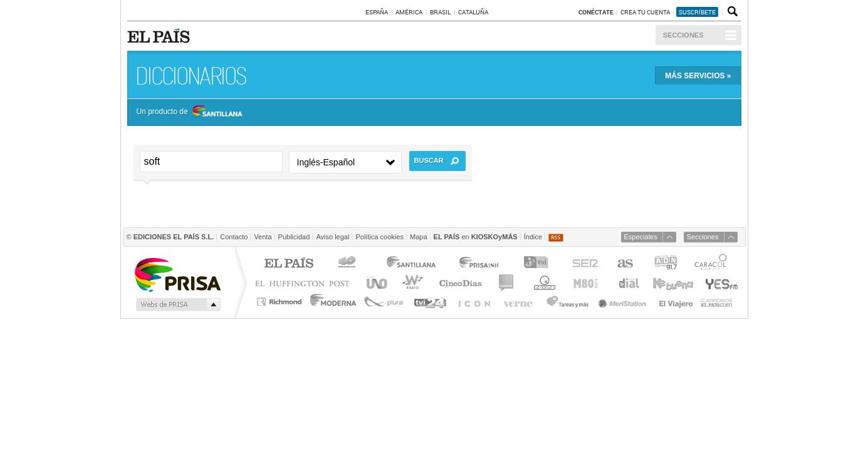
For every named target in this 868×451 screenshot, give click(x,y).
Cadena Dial (628, 283)
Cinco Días (460, 283)
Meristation (624, 302)
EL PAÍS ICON (473, 302)
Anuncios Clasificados (717, 302)
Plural (384, 302)
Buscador (731, 12)
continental (507, 283)
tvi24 (430, 302)
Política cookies (379, 237)
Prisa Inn (480, 264)
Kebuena (672, 283)
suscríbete (697, 12)
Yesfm (719, 283)
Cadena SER (585, 264)
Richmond (281, 302)
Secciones (683, 35)
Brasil (440, 12)
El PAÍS (289, 264)
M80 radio (586, 283)
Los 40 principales (349, 264)
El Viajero (676, 302)
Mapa (419, 237)
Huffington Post (305, 283)
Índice (533, 237)
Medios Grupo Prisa (177, 304)
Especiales (641, 237)
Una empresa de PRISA (177, 274)
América (409, 12)
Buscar (429, 160)
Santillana (410, 264)
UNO (375, 283)
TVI (539, 264)
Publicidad (294, 237)
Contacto (234, 237)
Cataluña (473, 12)
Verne (520, 302)
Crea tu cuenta (646, 12)
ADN (666, 264)
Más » (698, 76)
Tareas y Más (567, 302)
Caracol (712, 264)
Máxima (543, 283)
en (476, 237)
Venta (263, 237)
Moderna (334, 302)
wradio (411, 283)
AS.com (625, 264)
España (377, 12)
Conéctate (596, 12)
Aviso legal (332, 237)
